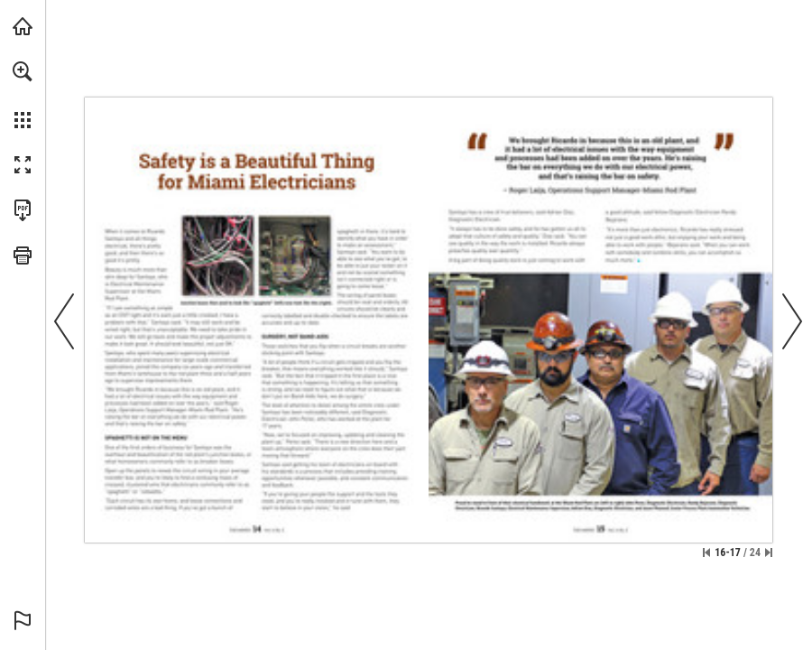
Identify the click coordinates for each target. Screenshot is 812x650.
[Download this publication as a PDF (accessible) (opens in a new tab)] (23, 210)
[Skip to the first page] (706, 552)
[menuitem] (23, 95)
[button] (23, 71)
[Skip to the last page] (769, 552)
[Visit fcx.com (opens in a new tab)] (23, 26)
